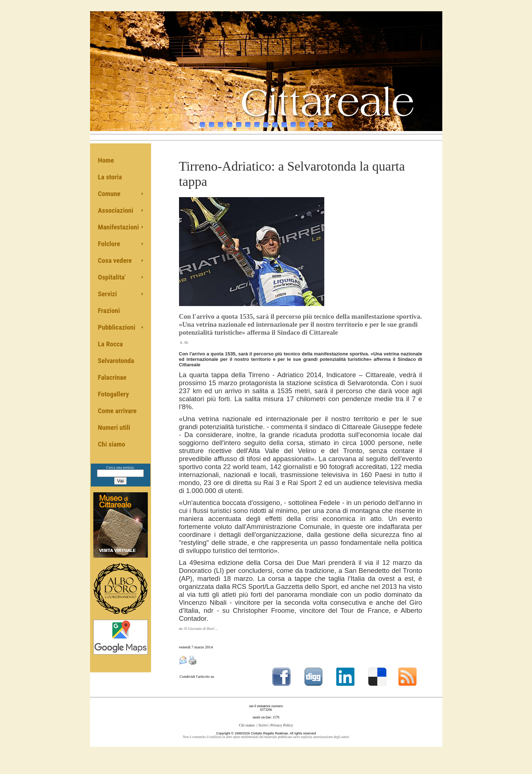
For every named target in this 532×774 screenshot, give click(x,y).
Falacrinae (112, 377)
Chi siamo (112, 444)
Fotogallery (113, 394)
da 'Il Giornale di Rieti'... (198, 629)
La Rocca (111, 344)
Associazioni (116, 210)
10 (284, 121)
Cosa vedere (115, 260)
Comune (109, 194)
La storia (110, 177)
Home (106, 160)
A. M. (184, 343)
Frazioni (109, 311)
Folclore (109, 244)
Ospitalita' (112, 277)
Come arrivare (117, 411)
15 (330, 121)
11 (293, 121)
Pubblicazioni (117, 327)
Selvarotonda (116, 361)
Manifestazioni (119, 227)
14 (320, 121)
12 (302, 121)
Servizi (108, 294)
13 (311, 121)
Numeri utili (114, 427)
